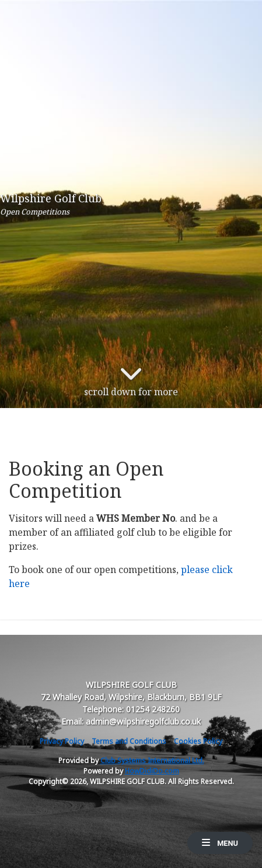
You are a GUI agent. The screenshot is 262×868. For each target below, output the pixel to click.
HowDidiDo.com (152, 771)
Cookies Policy (198, 741)
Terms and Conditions (129, 741)
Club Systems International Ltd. (152, 760)
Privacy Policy (62, 741)
